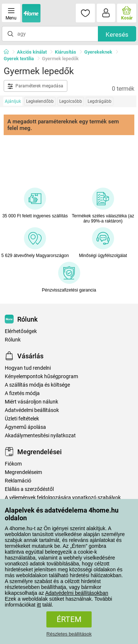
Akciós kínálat (32, 52)
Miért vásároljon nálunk (31, 402)
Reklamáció (18, 481)
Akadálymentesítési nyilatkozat (40, 436)
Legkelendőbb (40, 101)
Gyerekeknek (98, 52)
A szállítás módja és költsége (37, 385)
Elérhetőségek (21, 331)
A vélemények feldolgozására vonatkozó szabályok (63, 498)
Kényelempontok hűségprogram (41, 377)
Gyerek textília (19, 59)
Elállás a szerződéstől (29, 489)
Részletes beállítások (69, 634)
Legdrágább (100, 101)
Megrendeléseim (23, 472)
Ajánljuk (13, 101)
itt (39, 605)
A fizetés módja (22, 393)
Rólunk (13, 340)
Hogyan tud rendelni (28, 368)
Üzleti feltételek (22, 419)
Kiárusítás (66, 52)
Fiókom (13, 464)
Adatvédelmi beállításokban (77, 593)
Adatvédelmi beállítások (32, 410)
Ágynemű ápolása (25, 427)
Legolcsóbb (71, 101)
